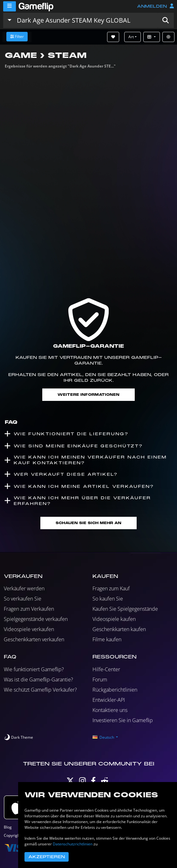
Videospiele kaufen (114, 619)
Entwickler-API (109, 700)
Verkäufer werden (24, 588)
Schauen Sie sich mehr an (88, 523)
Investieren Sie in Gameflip (123, 720)
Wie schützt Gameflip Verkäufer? (40, 690)
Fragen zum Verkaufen (29, 609)
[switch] (18, 737)
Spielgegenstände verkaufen (36, 619)
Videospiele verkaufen (29, 629)
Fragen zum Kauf (111, 588)
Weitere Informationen (88, 395)
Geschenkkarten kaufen (119, 629)
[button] (166, 20)
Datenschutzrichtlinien (73, 844)
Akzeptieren (47, 857)
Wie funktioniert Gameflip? (34, 669)
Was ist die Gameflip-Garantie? (38, 679)
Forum (100, 679)
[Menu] (10, 6)
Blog (8, 827)
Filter (17, 36)
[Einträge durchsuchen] (86, 20)
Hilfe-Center (106, 669)
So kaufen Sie (108, 599)
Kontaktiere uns (110, 710)
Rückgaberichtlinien (115, 690)
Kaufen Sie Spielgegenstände (125, 609)
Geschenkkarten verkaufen (34, 639)
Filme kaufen (107, 639)
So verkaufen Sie (23, 599)
